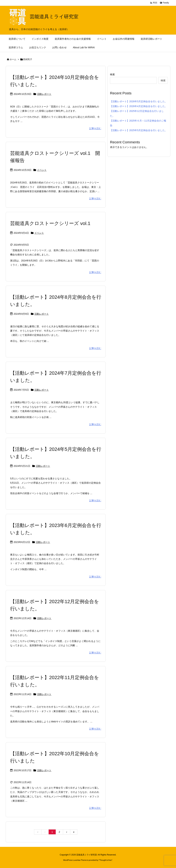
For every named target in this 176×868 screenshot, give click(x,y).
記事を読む (95, 128)
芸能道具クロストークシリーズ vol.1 (50, 223)
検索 (112, 74)
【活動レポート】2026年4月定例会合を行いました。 (139, 106)
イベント (42, 170)
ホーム (13, 59)
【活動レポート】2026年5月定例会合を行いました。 (139, 101)
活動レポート (44, 94)
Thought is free (105, 860)
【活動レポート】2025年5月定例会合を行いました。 (139, 130)
